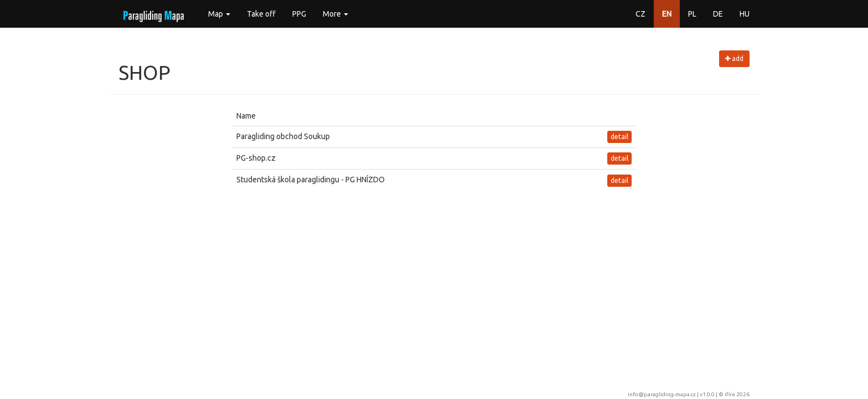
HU (745, 14)
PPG (299, 14)
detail (619, 137)
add (734, 58)
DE (718, 14)
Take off (261, 14)
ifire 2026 (737, 394)
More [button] (335, 14)
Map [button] (219, 14)
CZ (640, 14)
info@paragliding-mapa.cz (662, 394)
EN (667, 14)
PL (692, 14)
